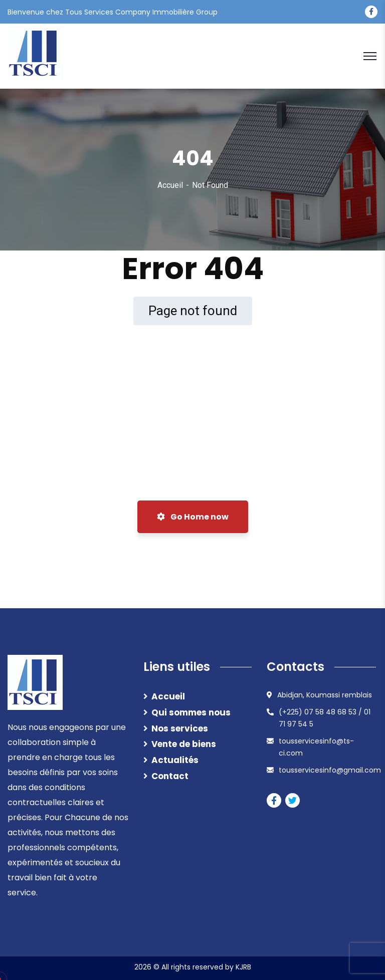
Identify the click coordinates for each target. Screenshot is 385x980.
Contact (170, 776)
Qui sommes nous (191, 712)
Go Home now (193, 517)
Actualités (175, 760)
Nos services (180, 728)
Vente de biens (184, 744)
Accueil (170, 185)
